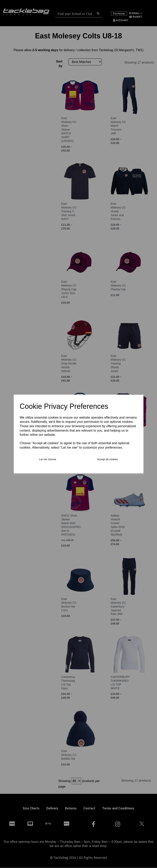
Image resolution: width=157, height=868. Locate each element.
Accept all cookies (108, 459)
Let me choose (48, 459)
